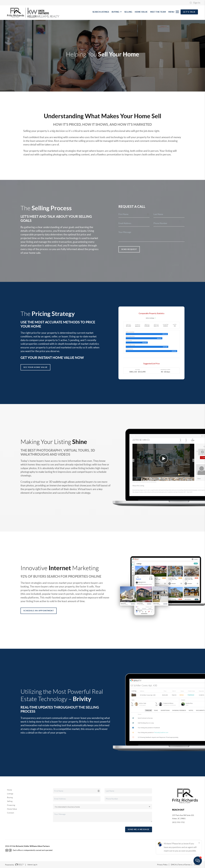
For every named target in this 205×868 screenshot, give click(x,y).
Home (9, 790)
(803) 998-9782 (178, 822)
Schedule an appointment (39, 611)
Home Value (12, 809)
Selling (10, 801)
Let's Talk (189, 12)
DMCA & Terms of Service (181, 865)
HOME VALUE (141, 12)
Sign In (195, 3)
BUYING (117, 12)
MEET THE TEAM (158, 12)
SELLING (128, 12)
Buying (10, 797)
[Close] (199, 843)
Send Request (129, 249)
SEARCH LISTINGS (101, 12)
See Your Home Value (35, 367)
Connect (11, 813)
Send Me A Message (139, 829)
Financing (11, 805)
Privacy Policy (162, 865)
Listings (10, 794)
